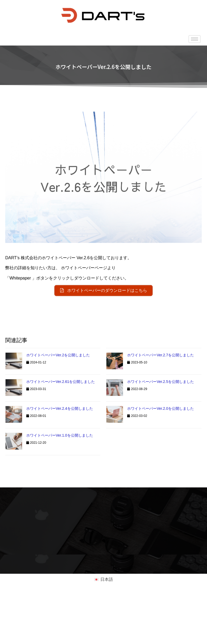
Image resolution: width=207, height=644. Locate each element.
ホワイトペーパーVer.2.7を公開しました (161, 355)
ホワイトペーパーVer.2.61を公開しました (61, 382)
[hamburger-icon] (195, 39)
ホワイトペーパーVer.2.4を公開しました (60, 408)
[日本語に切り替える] (103, 580)
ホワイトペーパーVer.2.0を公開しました (161, 408)
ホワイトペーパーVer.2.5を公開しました (161, 382)
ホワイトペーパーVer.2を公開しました (58, 355)
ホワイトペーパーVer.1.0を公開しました (60, 435)
